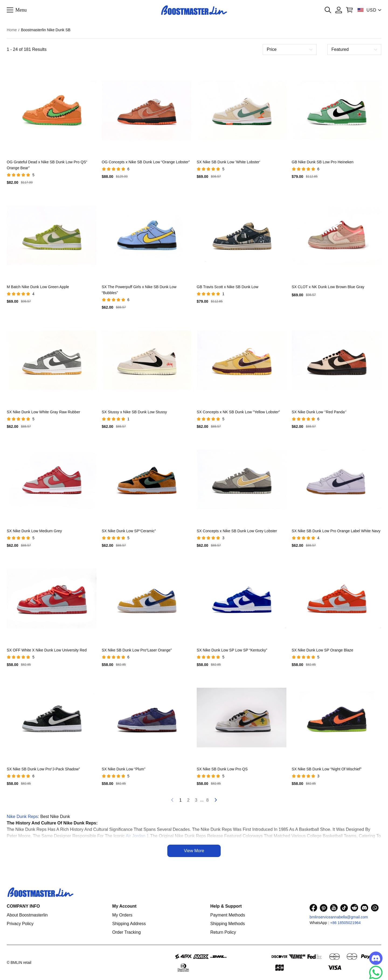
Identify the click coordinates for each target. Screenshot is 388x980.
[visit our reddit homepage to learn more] (354, 908)
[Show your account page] (339, 10)
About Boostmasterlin (27, 915)
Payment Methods (228, 915)
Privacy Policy (20, 924)
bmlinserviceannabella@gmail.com (339, 917)
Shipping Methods (228, 924)
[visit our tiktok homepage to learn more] (344, 908)
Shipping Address (129, 924)
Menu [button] (21, 10)
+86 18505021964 (345, 923)
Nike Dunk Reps (22, 817)
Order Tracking (127, 932)
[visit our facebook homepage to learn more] (313, 908)
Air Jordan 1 (137, 836)
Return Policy (223, 932)
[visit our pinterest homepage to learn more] (324, 908)
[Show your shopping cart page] (349, 10)
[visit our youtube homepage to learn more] (334, 908)
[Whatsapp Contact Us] (376, 972)
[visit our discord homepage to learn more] (365, 908)
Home (12, 30)
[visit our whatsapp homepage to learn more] (375, 908)
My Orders (122, 915)
